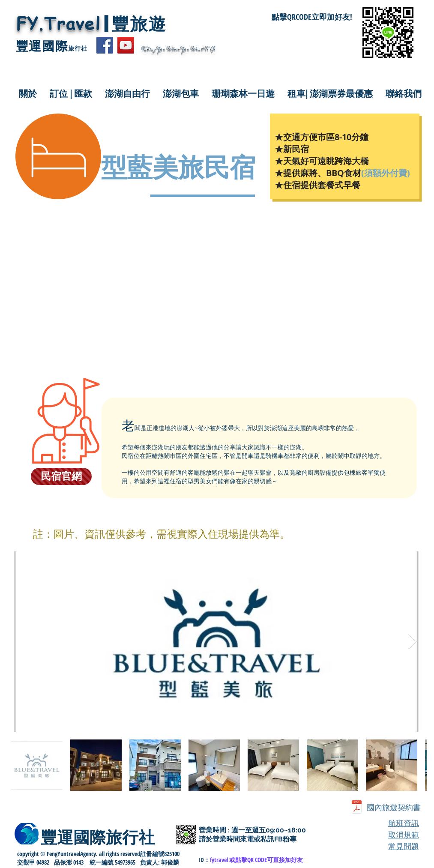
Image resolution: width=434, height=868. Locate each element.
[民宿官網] (61, 476)
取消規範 (404, 835)
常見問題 (404, 846)
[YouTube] (126, 45)
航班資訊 (404, 823)
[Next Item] (412, 642)
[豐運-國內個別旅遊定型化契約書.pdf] (357, 808)
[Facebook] (105, 45)
